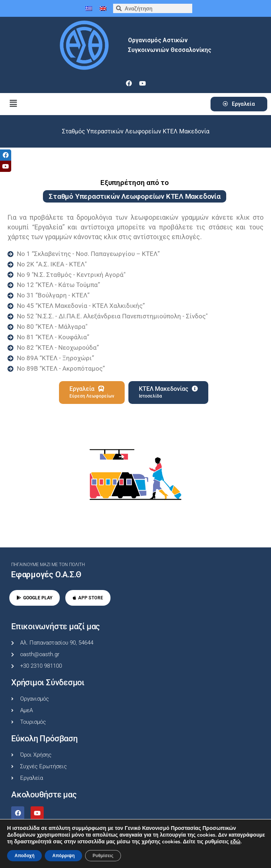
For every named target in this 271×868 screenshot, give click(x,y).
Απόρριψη (63, 856)
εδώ (235, 842)
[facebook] (129, 83)
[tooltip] (6, 155)
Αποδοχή (24, 856)
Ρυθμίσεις (103, 856)
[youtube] (143, 83)
